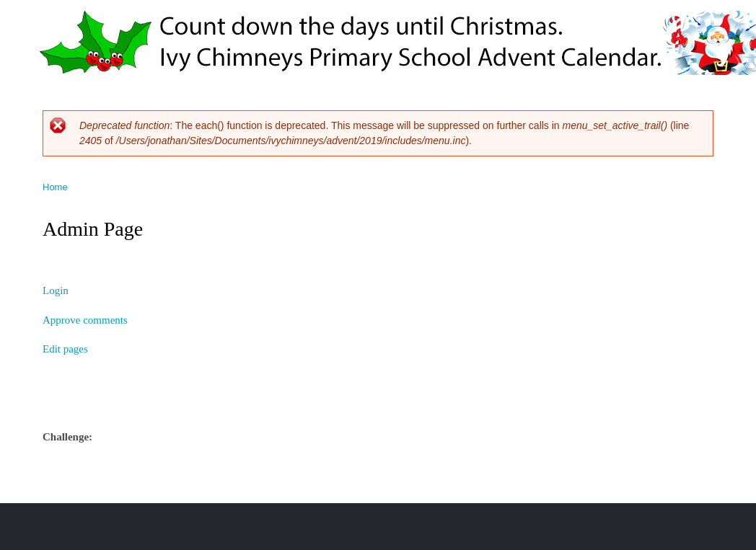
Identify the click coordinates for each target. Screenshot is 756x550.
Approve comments (85, 320)
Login (56, 290)
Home (55, 187)
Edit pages (65, 349)
